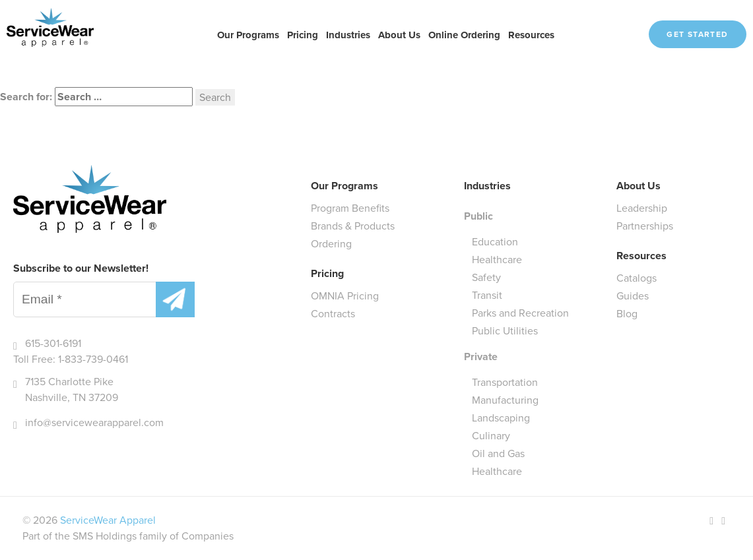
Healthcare (497, 260)
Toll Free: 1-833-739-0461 (71, 359)
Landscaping (501, 418)
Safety (486, 277)
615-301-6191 (53, 343)
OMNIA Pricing (345, 296)
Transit (487, 295)
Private (481, 357)
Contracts (333, 314)
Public (478, 216)
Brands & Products (353, 226)
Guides (633, 296)
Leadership (642, 208)
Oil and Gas (498, 453)
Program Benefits (350, 208)
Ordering (331, 244)
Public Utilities (505, 331)
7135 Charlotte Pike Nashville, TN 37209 (72, 389)
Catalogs (637, 278)
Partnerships (645, 226)
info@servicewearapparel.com (94, 422)
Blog (627, 314)
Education (495, 242)
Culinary (491, 436)
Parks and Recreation (520, 313)
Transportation (505, 382)
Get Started (697, 34)
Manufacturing (505, 400)
